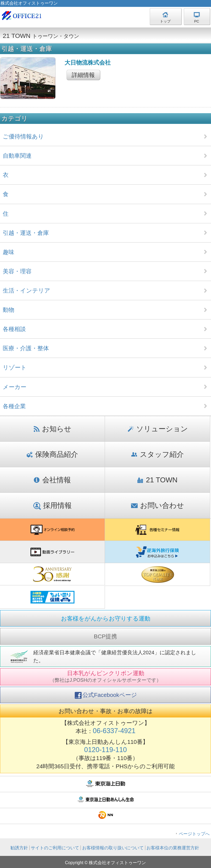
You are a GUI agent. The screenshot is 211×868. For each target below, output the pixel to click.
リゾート (15, 367)
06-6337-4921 (114, 731)
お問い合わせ (158, 505)
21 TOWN (157, 480)
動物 (9, 310)
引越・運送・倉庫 (26, 233)
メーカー (15, 387)
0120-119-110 (105, 750)
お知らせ (52, 429)
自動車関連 (17, 156)
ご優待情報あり (23, 136)
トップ (165, 21)
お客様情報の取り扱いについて (113, 848)
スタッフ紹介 (157, 454)
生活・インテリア (27, 290)
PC (197, 21)
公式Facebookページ (106, 695)
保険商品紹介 (52, 454)
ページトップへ (194, 834)
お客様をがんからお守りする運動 (106, 618)
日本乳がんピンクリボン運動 (105, 676)
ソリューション (158, 429)
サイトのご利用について (55, 848)
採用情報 (52, 506)
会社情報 (52, 480)
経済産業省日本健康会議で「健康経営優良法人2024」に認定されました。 (115, 656)
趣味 (9, 252)
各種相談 (14, 329)
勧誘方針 (19, 848)
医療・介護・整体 (26, 348)
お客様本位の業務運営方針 (173, 848)
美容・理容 (17, 271)
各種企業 (14, 406)
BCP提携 (106, 636)
